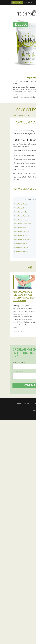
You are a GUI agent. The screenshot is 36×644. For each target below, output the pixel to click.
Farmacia (18, 403)
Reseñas (26, 403)
